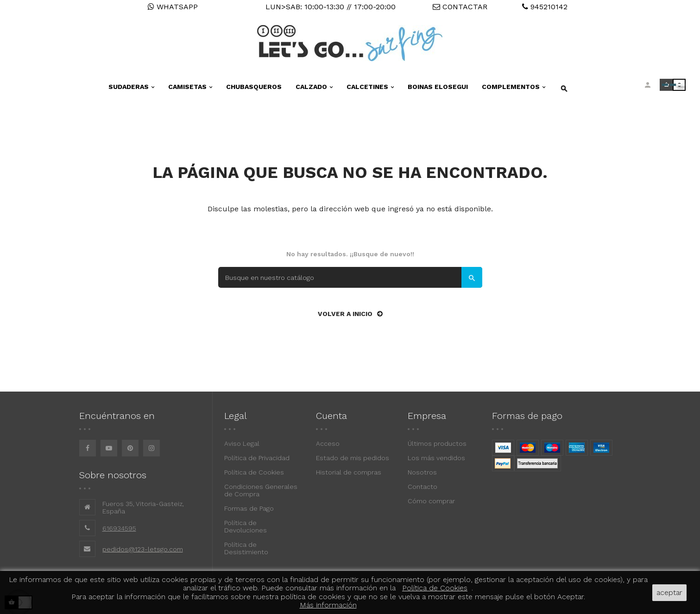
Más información (328, 605)
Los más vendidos (436, 458)
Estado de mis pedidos (353, 458)
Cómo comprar (431, 501)
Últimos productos (437, 443)
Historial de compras (349, 472)
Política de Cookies (254, 472)
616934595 (119, 528)
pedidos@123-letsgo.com (143, 549)
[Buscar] (350, 277)
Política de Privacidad (257, 458)
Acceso (328, 443)
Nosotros (422, 472)
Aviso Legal (242, 443)
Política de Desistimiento (246, 548)
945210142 (545, 7)
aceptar (669, 592)
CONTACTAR (460, 7)
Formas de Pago (249, 508)
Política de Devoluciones (246, 526)
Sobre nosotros (113, 475)
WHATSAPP (173, 7)
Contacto (423, 487)
